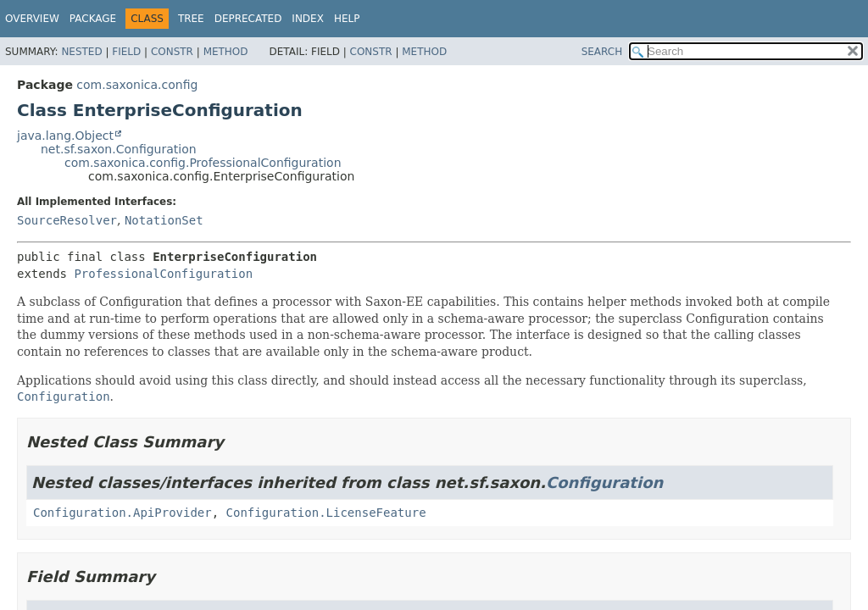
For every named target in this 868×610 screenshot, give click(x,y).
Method (226, 52)
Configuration (604, 482)
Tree (191, 19)
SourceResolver (67, 220)
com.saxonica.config (137, 85)
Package (93, 19)
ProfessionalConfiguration (163, 274)
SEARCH (602, 52)
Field (126, 52)
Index (308, 19)
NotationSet (164, 220)
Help (347, 19)
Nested (81, 52)
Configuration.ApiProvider (122, 513)
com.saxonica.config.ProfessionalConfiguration (203, 163)
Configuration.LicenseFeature (326, 513)
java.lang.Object (65, 136)
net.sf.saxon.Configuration (119, 149)
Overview (32, 19)
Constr (172, 52)
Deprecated (248, 19)
